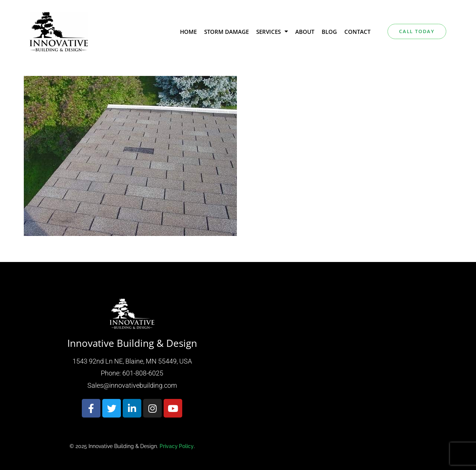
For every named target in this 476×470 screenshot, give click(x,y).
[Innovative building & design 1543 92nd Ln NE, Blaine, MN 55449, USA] (344, 373)
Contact (357, 32)
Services (272, 31)
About (305, 32)
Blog (329, 32)
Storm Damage (226, 32)
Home (188, 32)
